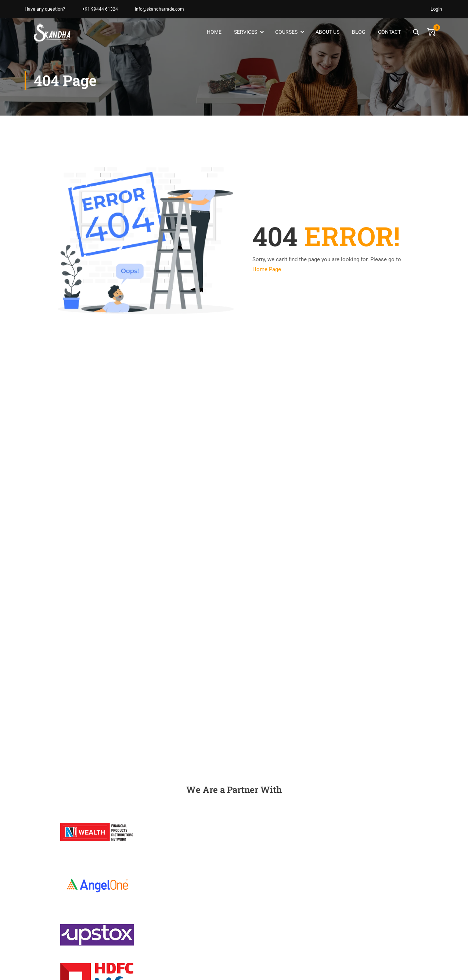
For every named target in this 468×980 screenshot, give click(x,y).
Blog (358, 32)
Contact (389, 32)
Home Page (267, 270)
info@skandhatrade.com (156, 9)
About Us (327, 32)
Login (436, 9)
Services (245, 32)
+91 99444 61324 (96, 9)
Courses (286, 32)
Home (213, 32)
